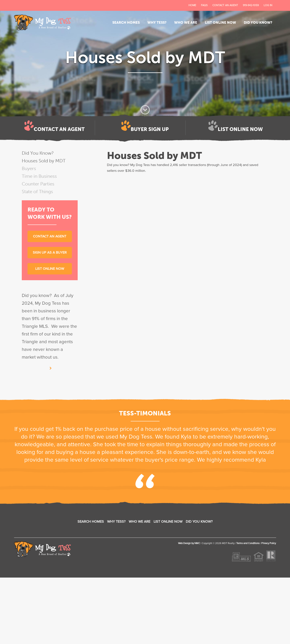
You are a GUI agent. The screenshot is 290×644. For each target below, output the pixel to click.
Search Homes (126, 23)
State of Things (37, 192)
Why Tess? (157, 23)
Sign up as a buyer (50, 252)
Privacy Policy (269, 543)
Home (192, 5)
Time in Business (39, 176)
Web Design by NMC (189, 543)
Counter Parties (38, 184)
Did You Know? (258, 23)
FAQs (204, 5)
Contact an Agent (225, 5)
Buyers (29, 168)
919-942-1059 (251, 5)
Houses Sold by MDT (44, 161)
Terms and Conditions (248, 543)
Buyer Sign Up (150, 129)
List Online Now (220, 23)
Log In (268, 5)
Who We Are (186, 23)
